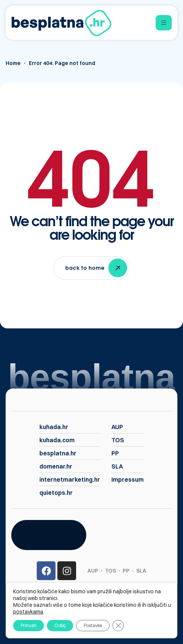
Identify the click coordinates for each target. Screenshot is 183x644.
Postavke (93, 625)
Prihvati (28, 625)
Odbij (60, 625)
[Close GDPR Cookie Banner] (118, 626)
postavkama (28, 612)
